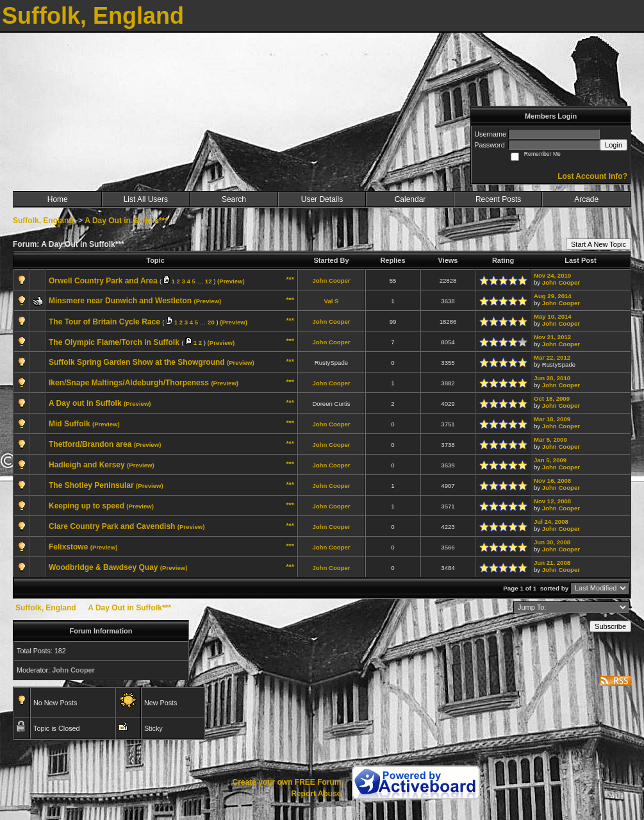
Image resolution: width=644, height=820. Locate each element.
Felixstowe (68, 547)
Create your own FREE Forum (286, 782)
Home (58, 199)
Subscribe (610, 626)
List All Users (146, 199)
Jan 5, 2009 (550, 460)
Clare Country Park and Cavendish (112, 526)
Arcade (586, 199)
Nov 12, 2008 (552, 501)
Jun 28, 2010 (552, 378)
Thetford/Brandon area (90, 444)
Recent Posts (498, 199)
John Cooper (331, 280)
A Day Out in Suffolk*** (126, 221)
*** (290, 280)
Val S (332, 301)
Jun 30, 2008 (552, 542)
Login (614, 145)
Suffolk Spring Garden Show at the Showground (137, 362)
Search (234, 199)
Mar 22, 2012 (552, 357)
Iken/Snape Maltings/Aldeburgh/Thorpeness (129, 383)
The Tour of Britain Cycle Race (104, 322)
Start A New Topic (599, 244)
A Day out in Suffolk (85, 403)
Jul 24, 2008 (551, 522)
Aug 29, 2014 (553, 296)
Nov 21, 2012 (552, 337)
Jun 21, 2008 (552, 563)
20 (211, 322)
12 (209, 281)
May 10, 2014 (553, 316)
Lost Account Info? (592, 176)
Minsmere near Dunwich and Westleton (120, 301)
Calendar (410, 199)
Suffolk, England (43, 221)
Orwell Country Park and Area (103, 281)
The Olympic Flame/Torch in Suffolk (114, 342)
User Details (322, 199)
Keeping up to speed (87, 506)
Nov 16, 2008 (552, 481)
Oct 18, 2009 (552, 398)
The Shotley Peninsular (91, 485)
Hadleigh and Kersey (87, 465)
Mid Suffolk (70, 424)
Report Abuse (316, 794)
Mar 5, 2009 (550, 439)
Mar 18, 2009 (552, 419)
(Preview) (231, 281)
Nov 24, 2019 (552, 275)
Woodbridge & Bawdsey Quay (103, 567)
